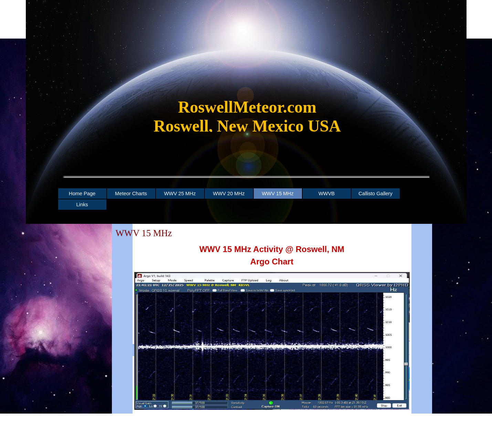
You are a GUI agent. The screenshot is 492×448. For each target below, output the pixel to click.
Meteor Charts (131, 194)
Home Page (82, 194)
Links (82, 205)
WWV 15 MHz (278, 194)
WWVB (327, 194)
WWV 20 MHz (229, 194)
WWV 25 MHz (180, 194)
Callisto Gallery (375, 194)
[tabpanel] (247, 120)
